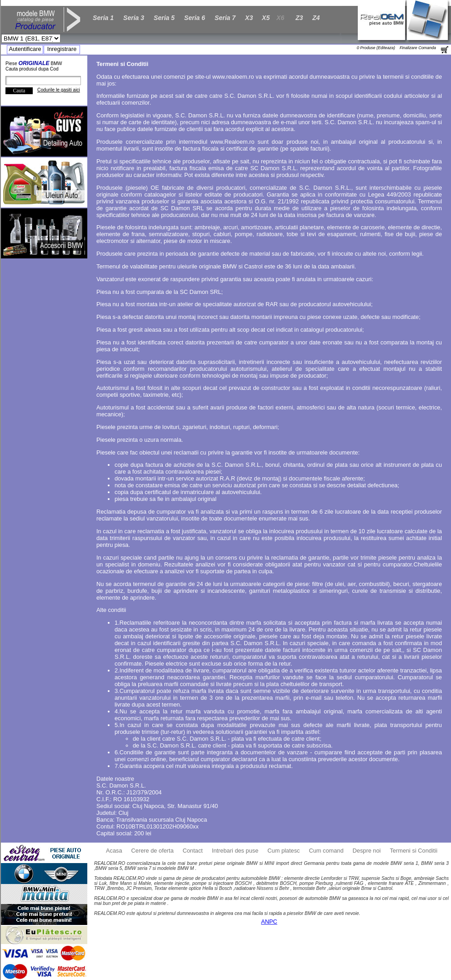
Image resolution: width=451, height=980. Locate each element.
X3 (249, 18)
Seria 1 (103, 18)
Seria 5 (164, 18)
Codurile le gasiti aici (59, 90)
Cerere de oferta (153, 851)
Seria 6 (195, 18)
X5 (266, 18)
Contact (193, 851)
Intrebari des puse (235, 851)
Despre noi (367, 851)
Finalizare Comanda (418, 48)
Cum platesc (283, 851)
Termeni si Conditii (413, 851)
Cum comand (326, 851)
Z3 (299, 18)
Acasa (114, 851)
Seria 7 (225, 18)
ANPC (269, 922)
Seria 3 (134, 18)
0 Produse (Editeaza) (376, 48)
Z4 (316, 18)
